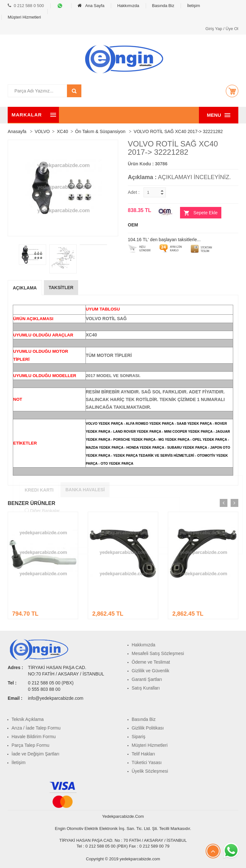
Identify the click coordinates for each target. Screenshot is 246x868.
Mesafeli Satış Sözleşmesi (158, 653)
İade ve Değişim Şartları (35, 754)
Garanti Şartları (147, 679)
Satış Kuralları (146, 688)
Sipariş (139, 737)
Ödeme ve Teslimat (151, 662)
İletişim (193, 6)
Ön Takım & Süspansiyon (100, 131)
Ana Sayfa (91, 6)
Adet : (134, 192)
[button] (232, 91)
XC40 (62, 131)
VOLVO (42, 131)
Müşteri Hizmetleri (24, 17)
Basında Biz (163, 6)
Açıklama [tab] (25, 288)
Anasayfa (17, 131)
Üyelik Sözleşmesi (150, 771)
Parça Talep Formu (30, 745)
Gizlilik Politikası (148, 728)
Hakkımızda (128, 6)
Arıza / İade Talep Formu (36, 728)
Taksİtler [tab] (61, 288)
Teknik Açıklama (28, 719)
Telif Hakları (143, 754)
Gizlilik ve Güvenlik (150, 671)
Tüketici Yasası (147, 762)
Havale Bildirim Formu (34, 737)
